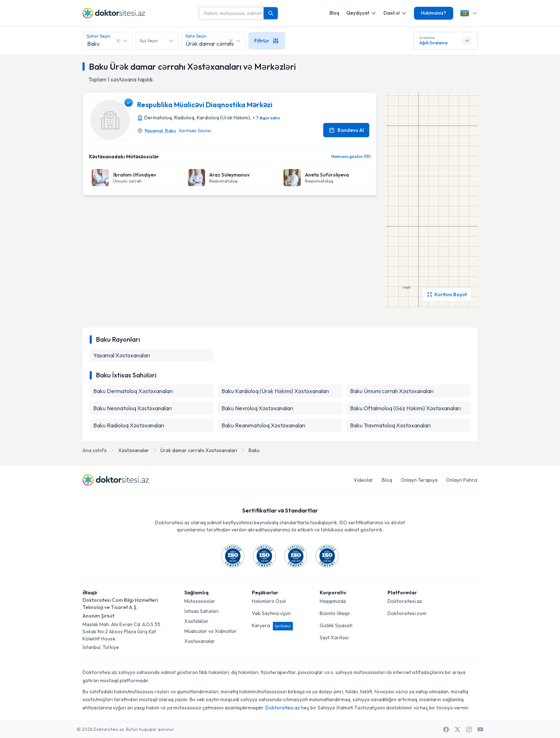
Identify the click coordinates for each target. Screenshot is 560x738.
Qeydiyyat (361, 13)
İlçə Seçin (149, 41)
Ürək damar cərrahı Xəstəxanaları (199, 450)
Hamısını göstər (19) (351, 156)
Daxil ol (395, 13)
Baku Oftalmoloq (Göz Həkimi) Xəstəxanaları (405, 408)
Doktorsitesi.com (407, 613)
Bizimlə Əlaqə (335, 613)
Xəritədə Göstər (195, 131)
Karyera (272, 625)
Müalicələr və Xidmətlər (211, 631)
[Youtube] (480, 729)
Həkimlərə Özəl (269, 601)
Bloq (334, 13)
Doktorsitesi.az (405, 601)
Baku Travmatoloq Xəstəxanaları (390, 425)
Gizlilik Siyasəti (336, 625)
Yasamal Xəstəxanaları (122, 355)
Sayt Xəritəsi (334, 638)
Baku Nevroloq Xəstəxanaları (257, 408)
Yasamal (154, 131)
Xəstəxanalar (134, 450)
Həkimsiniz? (434, 13)
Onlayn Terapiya (419, 480)
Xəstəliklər (196, 621)
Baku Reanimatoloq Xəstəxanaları (263, 425)
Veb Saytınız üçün (271, 613)
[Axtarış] (271, 13)
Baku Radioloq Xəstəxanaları (129, 425)
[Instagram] (469, 729)
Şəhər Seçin (98, 36)
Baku (171, 131)
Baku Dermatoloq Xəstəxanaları (133, 391)
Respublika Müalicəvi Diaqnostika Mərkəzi (205, 105)
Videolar (363, 480)
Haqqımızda (333, 601)
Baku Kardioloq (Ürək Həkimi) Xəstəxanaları (275, 391)
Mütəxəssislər (200, 601)
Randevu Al (346, 130)
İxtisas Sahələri (201, 611)
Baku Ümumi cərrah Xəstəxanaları (392, 391)
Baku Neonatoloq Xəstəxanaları (132, 408)
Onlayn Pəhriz (462, 480)
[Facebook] (446, 729)
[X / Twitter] (457, 729)
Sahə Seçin (196, 36)
